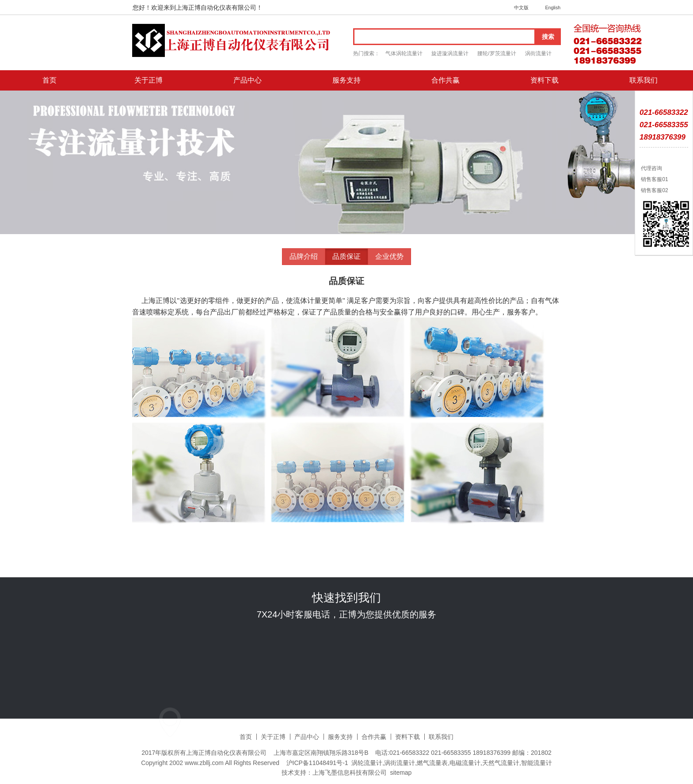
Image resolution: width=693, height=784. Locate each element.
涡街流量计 (538, 53)
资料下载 (544, 80)
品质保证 (346, 256)
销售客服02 (654, 190)
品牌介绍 (304, 256)
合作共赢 (445, 80)
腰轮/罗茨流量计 (497, 53)
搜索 (548, 37)
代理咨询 (651, 168)
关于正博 (148, 80)
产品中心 (247, 80)
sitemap (401, 773)
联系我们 (643, 80)
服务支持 (346, 80)
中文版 (521, 8)
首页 (49, 80)
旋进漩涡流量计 (450, 53)
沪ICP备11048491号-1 (317, 763)
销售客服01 (654, 179)
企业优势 (389, 256)
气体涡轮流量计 (404, 53)
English (553, 8)
